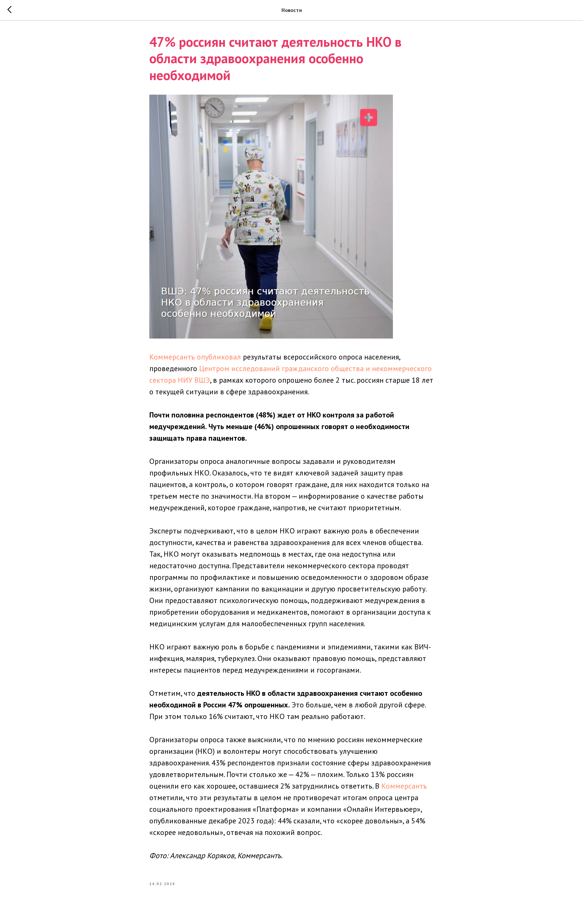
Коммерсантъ (404, 788)
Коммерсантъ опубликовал (195, 359)
